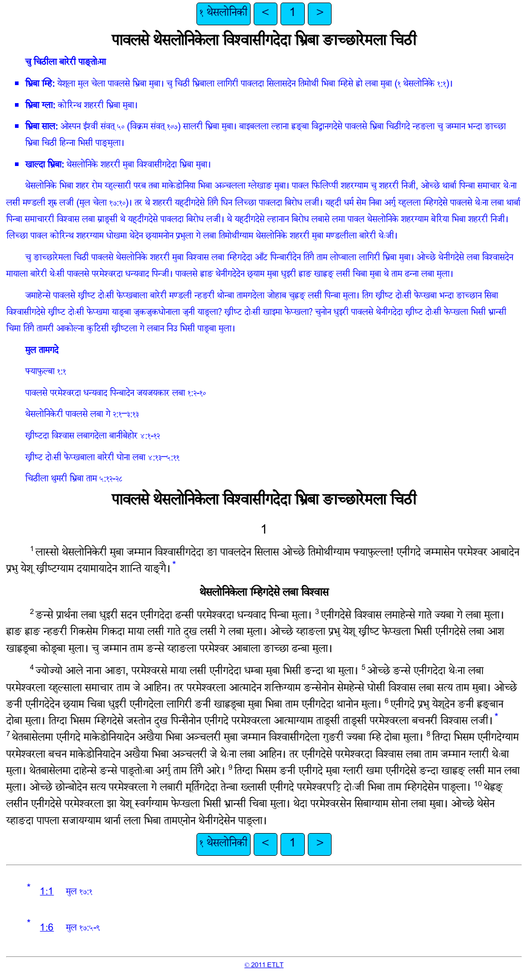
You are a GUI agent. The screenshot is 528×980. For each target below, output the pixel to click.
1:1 (47, 893)
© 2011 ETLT (264, 966)
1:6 (47, 929)
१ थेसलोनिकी (224, 14)
